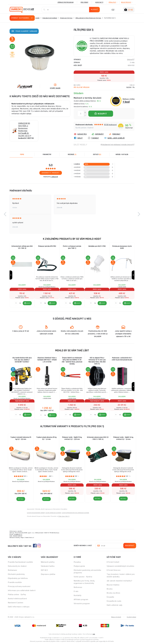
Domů (37, 18)
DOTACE (44, 570)
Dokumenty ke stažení (17, 566)
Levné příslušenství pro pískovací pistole (75, 513)
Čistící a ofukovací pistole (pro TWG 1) (72, 247)
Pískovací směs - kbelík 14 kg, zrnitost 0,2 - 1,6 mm (123, 438)
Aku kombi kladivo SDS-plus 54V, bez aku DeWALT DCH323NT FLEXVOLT (22, 360)
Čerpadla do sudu (114, 601)
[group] (22, 275)
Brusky (110, 589)
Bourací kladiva (113, 585)
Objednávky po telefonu (18, 578)
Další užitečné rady (114, 605)
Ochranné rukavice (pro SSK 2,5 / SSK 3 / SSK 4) (98, 438)
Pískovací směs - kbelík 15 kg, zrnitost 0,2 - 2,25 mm (72, 438)
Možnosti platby (48, 562)
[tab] (72, 155)
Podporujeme (79, 566)
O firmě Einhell (113, 562)
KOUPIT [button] (28, 303)
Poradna (77, 562)
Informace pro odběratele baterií (22, 590)
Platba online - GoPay (17, 594)
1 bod (126, 102)
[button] (5, 214)
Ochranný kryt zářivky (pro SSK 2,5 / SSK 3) (22, 247)
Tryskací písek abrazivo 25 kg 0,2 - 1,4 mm (46, 438)
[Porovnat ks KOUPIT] (16, 303)
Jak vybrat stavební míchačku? (119, 581)
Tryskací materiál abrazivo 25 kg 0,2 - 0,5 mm (21, 438)
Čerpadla (110, 597)
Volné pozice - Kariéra (83, 577)
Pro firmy (84, 2)
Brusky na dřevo (113, 593)
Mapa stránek (116, 617)
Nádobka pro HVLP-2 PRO (97, 246)
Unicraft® (131, 60)
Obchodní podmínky (16, 574)
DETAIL (21, 499)
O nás (76, 591)
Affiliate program (81, 599)
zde (94, 634)
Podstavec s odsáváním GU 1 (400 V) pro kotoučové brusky (122, 359)
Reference (78, 587)
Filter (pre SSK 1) (64, 516)
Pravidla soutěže (15, 582)
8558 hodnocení (110, 125)
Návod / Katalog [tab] (122, 154)
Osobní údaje (131, 617)
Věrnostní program (65, 2)
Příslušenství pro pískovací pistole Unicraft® (118, 145)
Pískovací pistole (66, 18)
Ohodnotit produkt (51, 173)
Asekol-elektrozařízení (17, 599)
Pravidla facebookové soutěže (20, 562)
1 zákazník (54, 177)
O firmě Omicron (114, 570)
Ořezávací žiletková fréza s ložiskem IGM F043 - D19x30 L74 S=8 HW (47, 360)
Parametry (47, 154)
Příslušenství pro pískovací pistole (88, 18)
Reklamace (12, 570)
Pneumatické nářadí (50, 18)
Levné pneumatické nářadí (36, 513)
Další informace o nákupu (19, 607)
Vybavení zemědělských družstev (120, 566)
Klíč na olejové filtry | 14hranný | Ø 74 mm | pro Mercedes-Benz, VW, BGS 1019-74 (97, 361)
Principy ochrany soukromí (19, 586)
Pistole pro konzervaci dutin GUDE (122, 247)
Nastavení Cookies (16, 603)
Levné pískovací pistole (53, 513)
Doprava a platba (48, 574)
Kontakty (99, 2)
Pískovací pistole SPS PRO (47, 246)
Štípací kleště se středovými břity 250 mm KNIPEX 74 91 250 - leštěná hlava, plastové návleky (72, 361)
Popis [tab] (22, 154)
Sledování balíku (48, 566)
